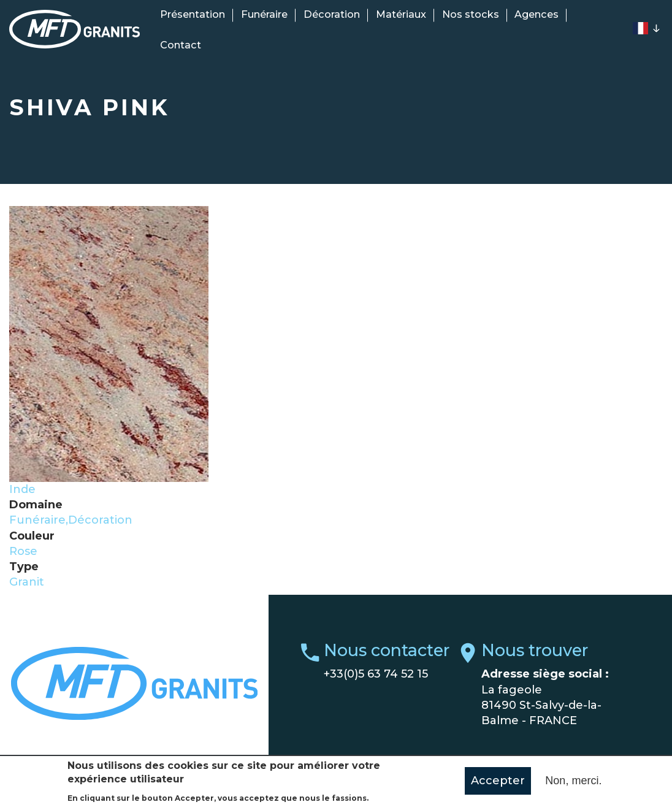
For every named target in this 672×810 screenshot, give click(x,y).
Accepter (498, 786)
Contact (181, 45)
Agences (536, 14)
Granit (27, 582)
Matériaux (401, 14)
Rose (23, 551)
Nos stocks (471, 14)
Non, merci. (573, 786)
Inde (22, 489)
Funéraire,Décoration (71, 520)
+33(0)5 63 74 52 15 (376, 674)
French (640, 28)
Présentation (193, 14)
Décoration (332, 14)
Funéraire (264, 14)
